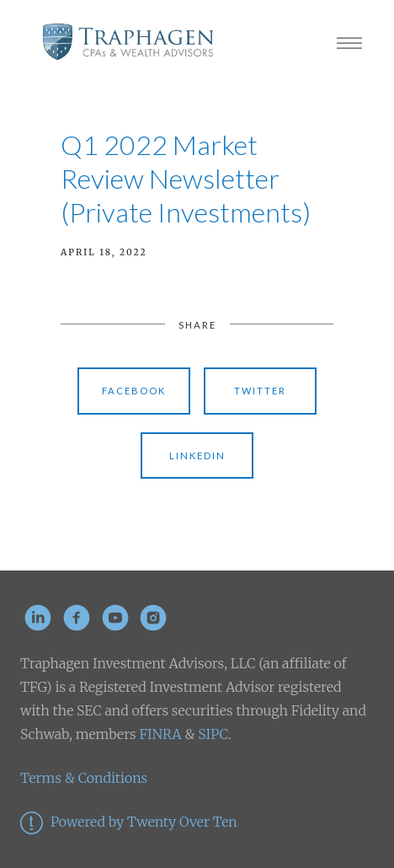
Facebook (134, 391)
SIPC (211, 734)
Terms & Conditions (84, 778)
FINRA (160, 734)
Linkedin (197, 455)
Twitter (260, 391)
